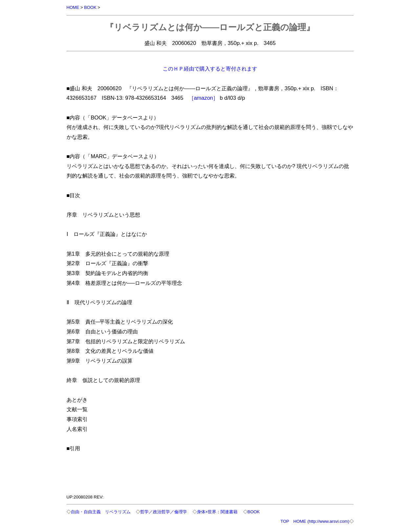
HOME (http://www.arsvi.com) (321, 521)
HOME (73, 7)
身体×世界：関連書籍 (217, 512)
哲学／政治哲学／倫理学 (164, 512)
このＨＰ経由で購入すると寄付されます (210, 69)
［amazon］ (204, 98)
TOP (285, 521)
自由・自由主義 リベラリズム (101, 512)
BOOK (90, 7)
